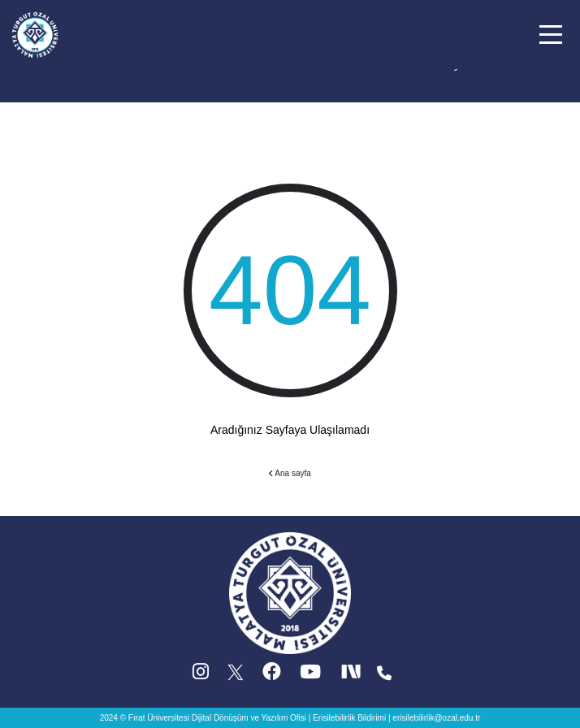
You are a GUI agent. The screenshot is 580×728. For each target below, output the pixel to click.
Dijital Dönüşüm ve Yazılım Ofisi (249, 718)
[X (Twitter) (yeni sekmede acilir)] (236, 676)
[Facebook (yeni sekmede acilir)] (272, 676)
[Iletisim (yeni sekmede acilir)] (384, 676)
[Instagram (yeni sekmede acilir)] (201, 676)
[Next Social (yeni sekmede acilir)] (353, 676)
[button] (551, 35)
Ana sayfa (290, 473)
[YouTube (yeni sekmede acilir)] (310, 676)
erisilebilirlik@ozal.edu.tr (436, 718)
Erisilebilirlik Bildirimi (349, 718)
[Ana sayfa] (35, 33)
